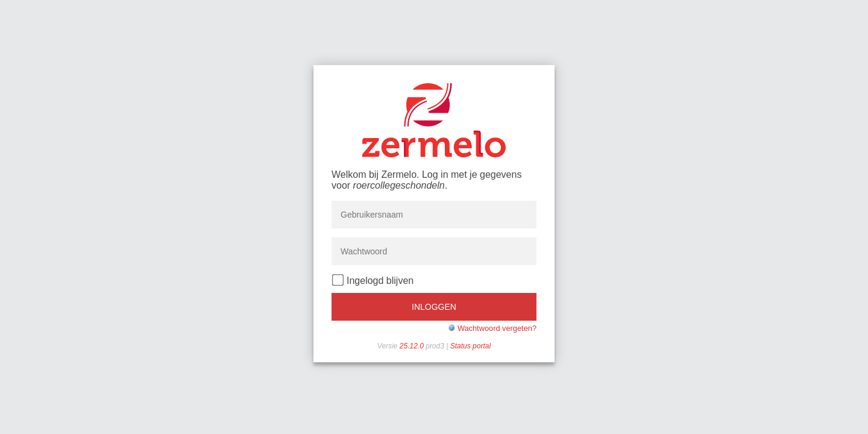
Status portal (470, 346)
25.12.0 (413, 346)
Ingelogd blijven (373, 280)
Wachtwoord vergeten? (497, 328)
